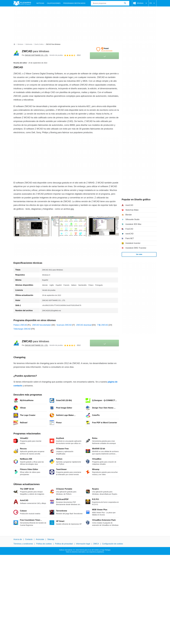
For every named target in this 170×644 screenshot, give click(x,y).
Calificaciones (54, 3)
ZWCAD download (84, 325)
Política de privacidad (64, 544)
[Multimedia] (29, 44)
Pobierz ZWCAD (20, 325)
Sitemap (51, 539)
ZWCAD (35, 51)
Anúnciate (40, 539)
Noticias (40, 3)
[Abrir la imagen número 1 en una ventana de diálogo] (69, 226)
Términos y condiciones (23, 544)
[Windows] (20, 44)
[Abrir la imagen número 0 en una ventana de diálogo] (31, 226)
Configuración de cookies (113, 544)
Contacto (29, 539)
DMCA (96, 544)
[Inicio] (14, 44)
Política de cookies (44, 544)
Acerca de (18, 539)
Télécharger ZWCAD (22, 329)
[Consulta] (110, 3)
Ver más (139, 254)
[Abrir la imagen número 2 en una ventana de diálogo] (106, 226)
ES (153, 3)
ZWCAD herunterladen (42, 325)
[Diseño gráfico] (39, 44)
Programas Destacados (74, 3)
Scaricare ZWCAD (64, 325)
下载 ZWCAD (102, 325)
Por (35, 55)
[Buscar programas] (125, 3)
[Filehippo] (22, 3)
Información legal (83, 544)
